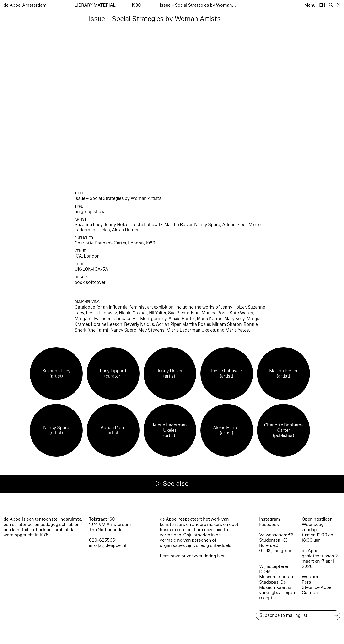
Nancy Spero (207, 225)
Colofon (310, 593)
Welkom (310, 577)
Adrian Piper (234, 225)
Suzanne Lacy (89, 225)
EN (322, 5)
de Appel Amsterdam (25, 5)
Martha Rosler (178, 225)
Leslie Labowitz (147, 225)
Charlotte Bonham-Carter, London (109, 243)
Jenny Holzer (117, 225)
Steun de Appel (317, 587)
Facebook (269, 525)
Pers (306, 582)
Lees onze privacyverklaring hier (192, 556)
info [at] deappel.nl (107, 545)
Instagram (270, 519)
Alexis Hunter (125, 230)
